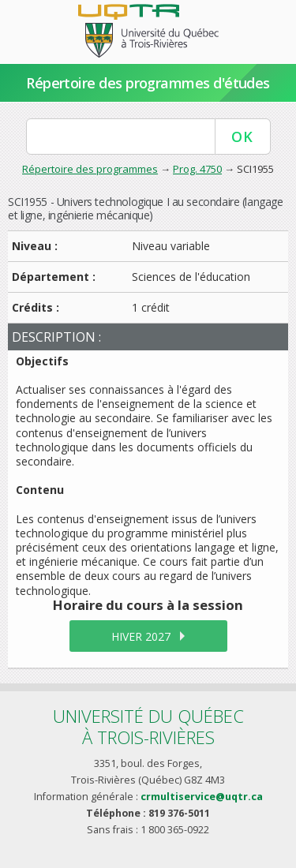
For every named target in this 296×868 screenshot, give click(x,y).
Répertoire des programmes (90, 169)
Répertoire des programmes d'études (148, 83)
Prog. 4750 (197, 169)
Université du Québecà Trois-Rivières (148, 726)
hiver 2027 (141, 636)
